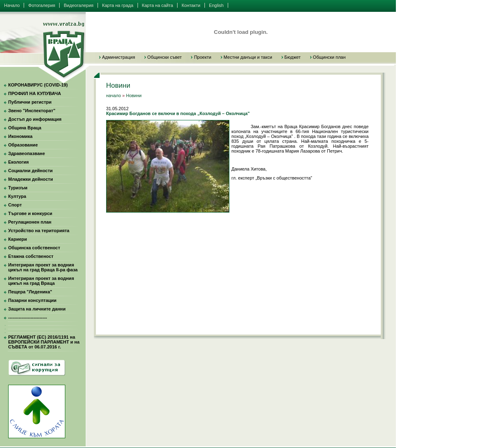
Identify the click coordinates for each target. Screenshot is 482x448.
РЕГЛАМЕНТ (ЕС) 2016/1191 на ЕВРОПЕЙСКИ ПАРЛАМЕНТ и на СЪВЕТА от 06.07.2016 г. (44, 342)
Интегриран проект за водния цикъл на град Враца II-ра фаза (43, 267)
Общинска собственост (34, 248)
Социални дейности (30, 171)
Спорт (15, 205)
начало (113, 95)
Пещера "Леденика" (30, 292)
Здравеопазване (27, 153)
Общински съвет (165, 57)
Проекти (202, 57)
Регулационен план (30, 222)
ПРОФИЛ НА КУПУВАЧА (34, 93)
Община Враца (25, 128)
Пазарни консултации (32, 300)
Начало (12, 5)
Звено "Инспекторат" (32, 111)
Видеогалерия (79, 5)
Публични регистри (30, 102)
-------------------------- (28, 317)
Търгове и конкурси (30, 213)
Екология (18, 162)
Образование (23, 145)
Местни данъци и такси (248, 57)
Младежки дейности (31, 179)
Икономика (20, 136)
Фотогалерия (42, 5)
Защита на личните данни (37, 309)
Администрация (119, 57)
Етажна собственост (31, 256)
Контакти (191, 5)
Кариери (18, 239)
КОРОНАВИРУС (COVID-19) (38, 85)
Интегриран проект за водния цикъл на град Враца (41, 281)
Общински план (329, 57)
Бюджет (293, 57)
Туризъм (18, 188)
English (216, 5)
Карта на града (118, 5)
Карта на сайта (158, 5)
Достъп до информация (35, 119)
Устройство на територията (39, 231)
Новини (134, 95)
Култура (17, 196)
